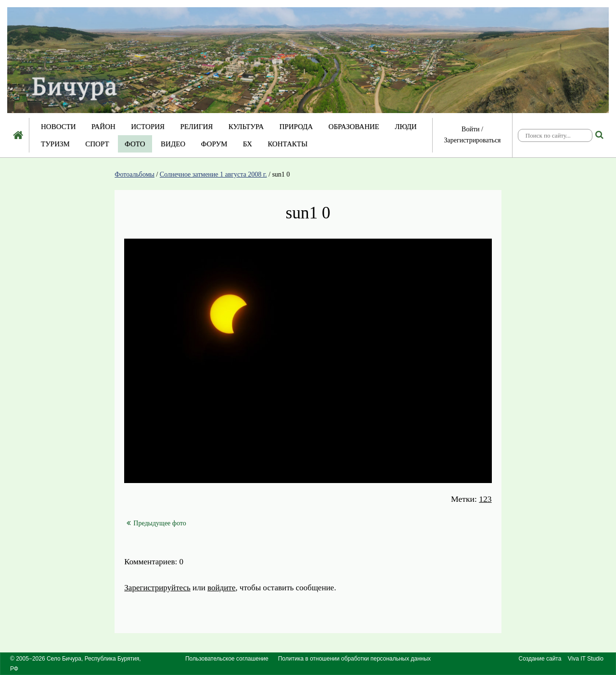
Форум (214, 144)
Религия (197, 127)
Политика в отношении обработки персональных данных (354, 659)
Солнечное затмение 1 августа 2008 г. (213, 174)
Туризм (55, 144)
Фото (135, 144)
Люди (406, 127)
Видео (173, 144)
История (148, 127)
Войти (470, 129)
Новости (58, 127)
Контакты (288, 144)
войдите (221, 588)
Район (103, 127)
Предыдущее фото (156, 523)
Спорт (97, 144)
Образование (354, 127)
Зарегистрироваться (472, 140)
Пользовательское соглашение (227, 659)
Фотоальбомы (135, 174)
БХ (248, 144)
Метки (463, 499)
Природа (296, 127)
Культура (246, 127)
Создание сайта (540, 659)
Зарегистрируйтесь (157, 588)
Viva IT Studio (586, 659)
